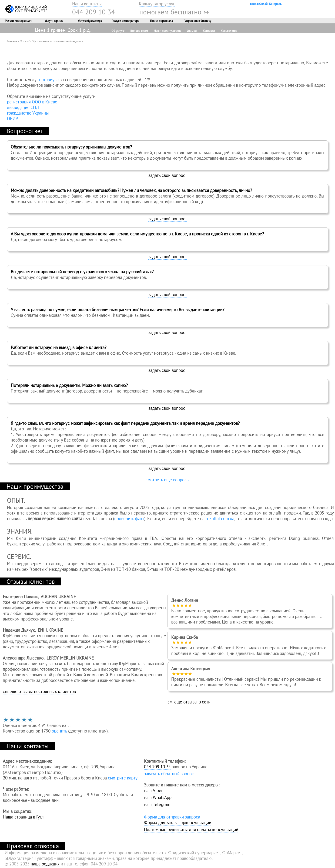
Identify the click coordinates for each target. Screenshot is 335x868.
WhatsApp (162, 797)
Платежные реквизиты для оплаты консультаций (191, 829)
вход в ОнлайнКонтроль (266, 4)
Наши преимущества (167, 31)
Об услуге (118, 31)
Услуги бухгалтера (90, 21)
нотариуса (49, 79)
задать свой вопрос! (167, 175)
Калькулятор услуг (157, 4)
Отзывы (192, 31)
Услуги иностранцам (18, 21)
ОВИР (13, 119)
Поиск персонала (161, 21)
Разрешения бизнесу (197, 21)
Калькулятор (229, 31)
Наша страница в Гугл (23, 817)
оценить (59, 731)
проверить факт (129, 518)
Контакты (209, 31)
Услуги (24, 41)
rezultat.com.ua (220, 518)
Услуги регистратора (126, 21)
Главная (12, 41)
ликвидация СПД (23, 107)
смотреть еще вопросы (167, 480)
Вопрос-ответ (139, 31)
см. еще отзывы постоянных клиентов (39, 691)
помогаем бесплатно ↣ (174, 12)
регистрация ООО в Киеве (32, 102)
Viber (158, 790)
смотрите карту (123, 778)
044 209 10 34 (94, 12)
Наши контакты (87, 4)
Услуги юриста (54, 21)
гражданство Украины (28, 113)
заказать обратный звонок (169, 774)
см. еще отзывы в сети (189, 702)
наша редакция (45, 864)
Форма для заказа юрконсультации (178, 822)
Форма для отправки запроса (172, 817)
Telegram (162, 804)
